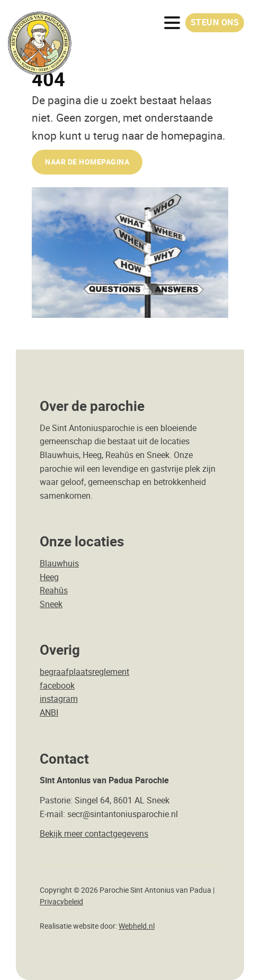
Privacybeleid (61, 902)
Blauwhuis (59, 563)
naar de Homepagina (87, 162)
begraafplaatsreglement (84, 672)
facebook (57, 685)
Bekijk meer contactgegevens (94, 834)
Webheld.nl (137, 926)
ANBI (49, 712)
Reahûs (54, 590)
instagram (59, 699)
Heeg (49, 577)
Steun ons (215, 22)
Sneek (51, 604)
